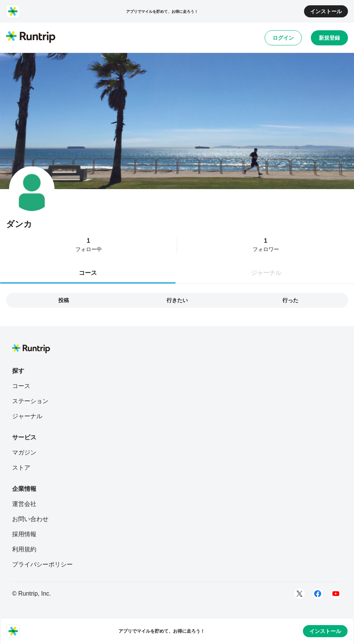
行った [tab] (290, 300)
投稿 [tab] (64, 300)
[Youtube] (336, 594)
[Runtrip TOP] (31, 37)
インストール (326, 11)
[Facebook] (318, 594)
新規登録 (329, 38)
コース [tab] (88, 273)
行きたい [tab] (177, 300)
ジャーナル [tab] (266, 273)
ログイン (283, 38)
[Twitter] (299, 594)
